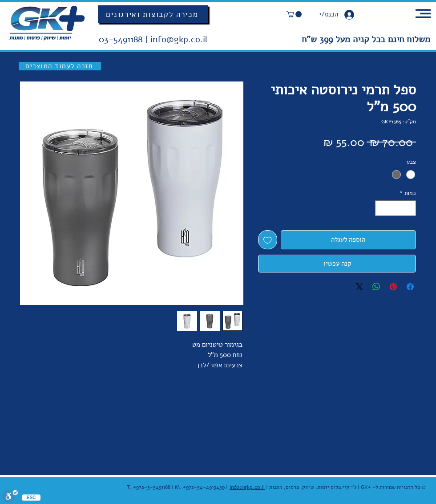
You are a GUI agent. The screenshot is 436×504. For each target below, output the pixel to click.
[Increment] (382, 208)
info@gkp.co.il (179, 39)
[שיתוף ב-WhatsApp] (376, 287)
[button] (294, 14)
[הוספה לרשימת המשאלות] (268, 240)
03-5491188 (122, 39)
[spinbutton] (396, 208)
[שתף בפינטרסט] (393, 287)
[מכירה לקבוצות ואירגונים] (153, 14)
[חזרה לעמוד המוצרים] (60, 66)
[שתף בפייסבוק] (410, 287)
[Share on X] (359, 287)
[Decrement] (410, 208)
